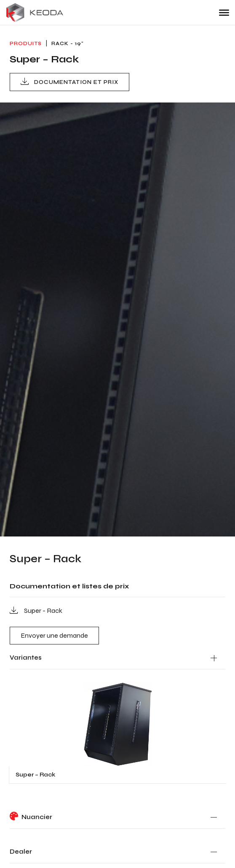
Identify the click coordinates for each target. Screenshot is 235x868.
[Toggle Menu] (224, 12)
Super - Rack (36, 610)
